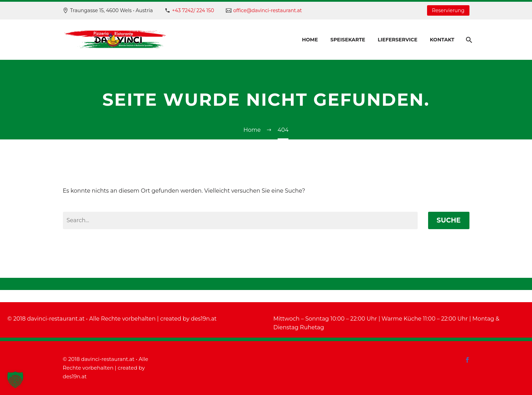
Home (310, 40)
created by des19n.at (188, 319)
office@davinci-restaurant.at (267, 10)
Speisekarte (348, 40)
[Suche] (469, 40)
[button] (15, 380)
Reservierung (448, 10)
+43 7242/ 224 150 (193, 10)
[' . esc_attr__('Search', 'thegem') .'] (240, 220)
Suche (449, 220)
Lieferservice (398, 40)
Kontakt (442, 40)
